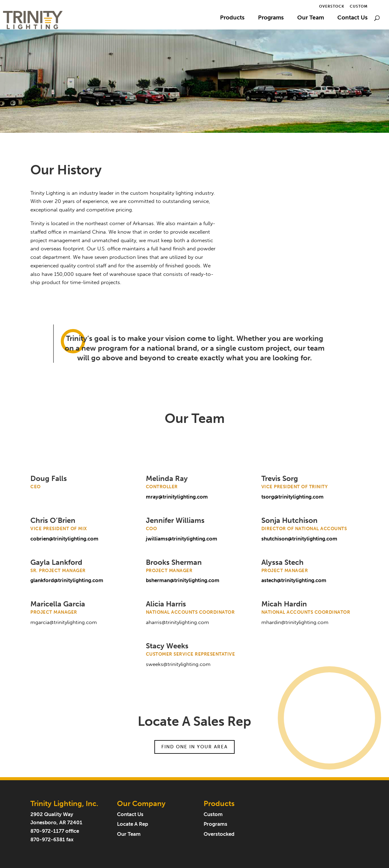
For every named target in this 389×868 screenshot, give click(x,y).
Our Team (311, 18)
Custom (359, 7)
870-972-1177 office (55, 831)
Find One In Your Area (194, 747)
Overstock (332, 7)
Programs (271, 18)
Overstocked (219, 834)
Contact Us (353, 18)
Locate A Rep (133, 824)
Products (232, 18)
